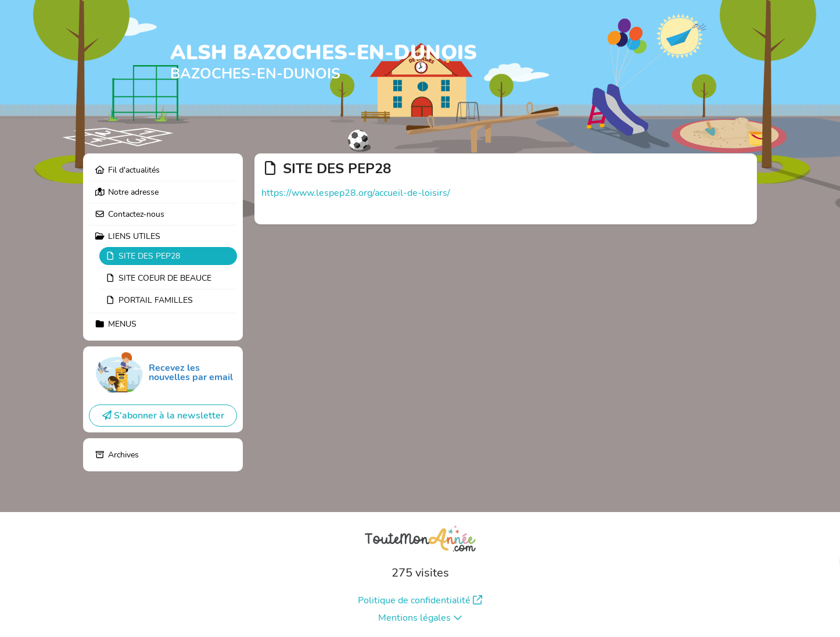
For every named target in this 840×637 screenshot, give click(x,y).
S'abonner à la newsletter (163, 416)
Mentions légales (420, 618)
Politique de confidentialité (420, 600)
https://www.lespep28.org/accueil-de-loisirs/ (356, 193)
